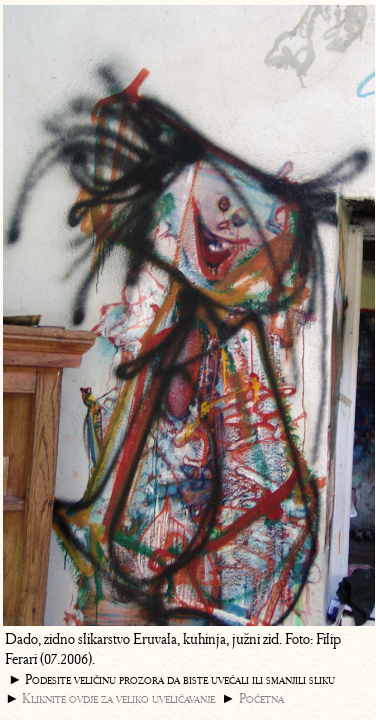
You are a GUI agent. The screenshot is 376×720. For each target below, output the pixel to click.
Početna (261, 698)
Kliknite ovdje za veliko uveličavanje (118, 698)
